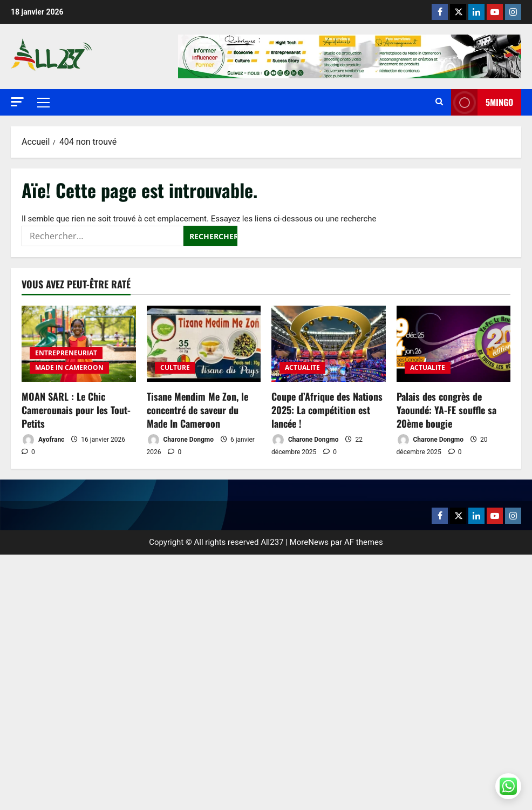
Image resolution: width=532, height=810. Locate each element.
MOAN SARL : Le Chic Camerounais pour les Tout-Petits (76, 410)
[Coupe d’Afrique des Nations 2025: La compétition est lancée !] (329, 344)
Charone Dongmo (180, 440)
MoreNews (309, 542)
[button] (17, 102)
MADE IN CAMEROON (69, 367)
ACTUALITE (302, 367)
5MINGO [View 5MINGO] (482, 102)
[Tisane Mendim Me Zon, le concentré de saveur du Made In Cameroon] (204, 344)
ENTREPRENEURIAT (66, 353)
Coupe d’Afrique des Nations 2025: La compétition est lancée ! (327, 410)
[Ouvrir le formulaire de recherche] (439, 102)
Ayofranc (43, 440)
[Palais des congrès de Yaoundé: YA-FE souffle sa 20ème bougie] (454, 344)
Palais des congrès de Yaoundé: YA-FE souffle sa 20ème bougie (446, 410)
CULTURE (175, 367)
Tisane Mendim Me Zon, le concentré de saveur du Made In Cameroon (197, 410)
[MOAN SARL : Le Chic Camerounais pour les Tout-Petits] (79, 344)
